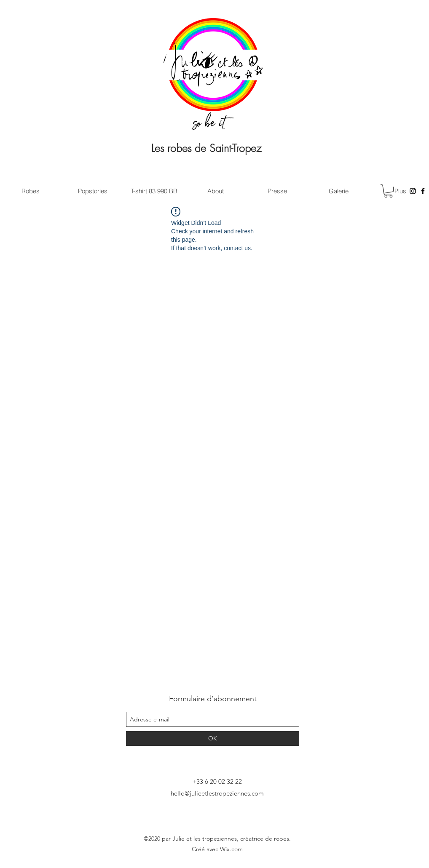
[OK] (213, 738)
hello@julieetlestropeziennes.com (217, 793)
